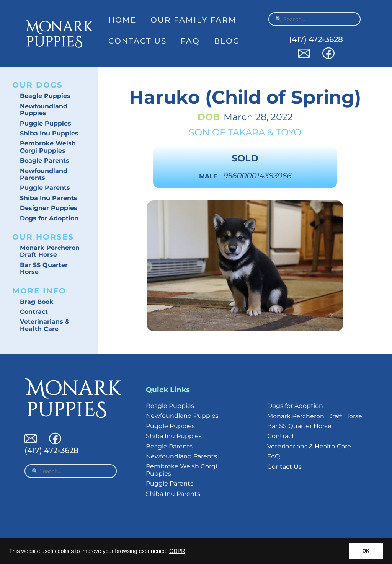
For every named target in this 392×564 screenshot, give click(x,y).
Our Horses (43, 237)
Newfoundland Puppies (44, 110)
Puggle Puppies (46, 123)
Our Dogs (38, 85)
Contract (34, 312)
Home (122, 20)
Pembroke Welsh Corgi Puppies (48, 147)
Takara (246, 132)
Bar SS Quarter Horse (44, 268)
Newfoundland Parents (44, 174)
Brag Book (37, 302)
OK (366, 551)
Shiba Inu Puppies (49, 133)
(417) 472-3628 (316, 39)
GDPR (177, 551)
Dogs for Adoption (49, 218)
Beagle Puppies (45, 96)
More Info (39, 291)
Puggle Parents (45, 188)
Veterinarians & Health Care (45, 325)
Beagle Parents (45, 161)
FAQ (190, 41)
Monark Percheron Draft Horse (50, 251)
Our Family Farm (194, 20)
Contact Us (137, 41)
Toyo (288, 132)
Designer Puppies (49, 208)
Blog (227, 41)
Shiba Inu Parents (49, 198)
